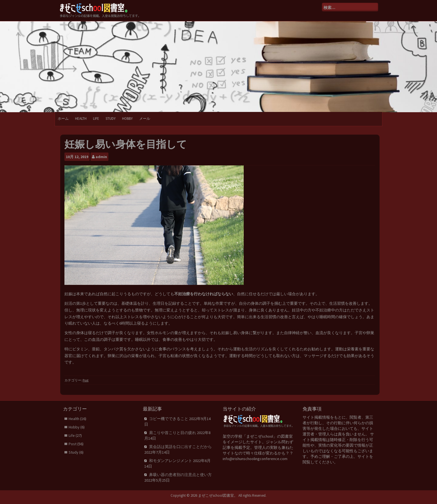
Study (111, 119)
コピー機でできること (169, 419)
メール (145, 119)
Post (86, 380)
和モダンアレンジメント (171, 461)
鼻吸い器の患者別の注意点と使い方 (180, 475)
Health (81, 119)
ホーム (63, 119)
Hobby (127, 119)
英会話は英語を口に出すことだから (180, 447)
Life (96, 119)
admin (101, 157)
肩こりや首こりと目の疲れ (173, 433)
